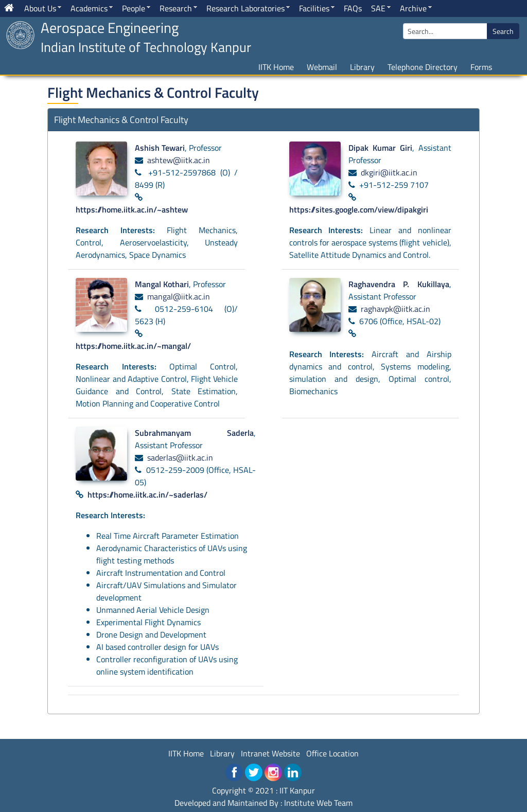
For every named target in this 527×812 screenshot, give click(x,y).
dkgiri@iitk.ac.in (389, 172)
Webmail (322, 67)
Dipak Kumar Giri (380, 148)
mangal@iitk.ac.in (179, 296)
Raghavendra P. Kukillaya (399, 284)
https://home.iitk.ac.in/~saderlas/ (147, 495)
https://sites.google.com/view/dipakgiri (359, 209)
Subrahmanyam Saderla (194, 433)
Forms (481, 67)
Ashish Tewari (160, 148)
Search (503, 31)
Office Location (332, 753)
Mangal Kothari (162, 284)
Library (362, 67)
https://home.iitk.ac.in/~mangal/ (133, 346)
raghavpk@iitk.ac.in (396, 309)
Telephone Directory (423, 67)
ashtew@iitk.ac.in (179, 160)
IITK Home (276, 67)
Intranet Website (270, 753)
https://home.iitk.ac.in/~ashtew (132, 209)
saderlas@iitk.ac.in (180, 457)
